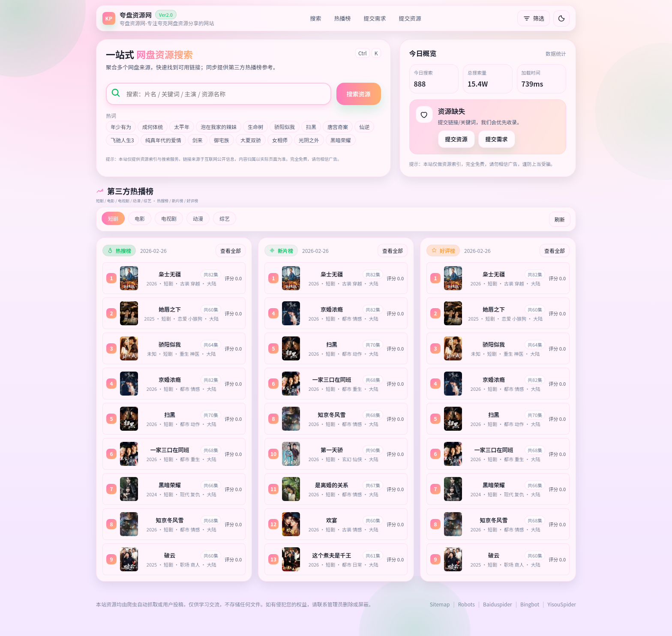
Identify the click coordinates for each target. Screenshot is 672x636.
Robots (466, 604)
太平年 (182, 127)
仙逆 (364, 127)
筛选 (534, 18)
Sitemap (440, 604)
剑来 (198, 140)
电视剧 (169, 218)
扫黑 (311, 127)
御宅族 (222, 140)
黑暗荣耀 (341, 140)
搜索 (316, 18)
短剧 (113, 218)
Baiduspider (498, 604)
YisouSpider (562, 604)
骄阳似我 (285, 127)
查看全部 (231, 250)
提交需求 (375, 18)
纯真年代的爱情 (163, 140)
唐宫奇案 (338, 127)
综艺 (225, 218)
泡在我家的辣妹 (219, 127)
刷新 (560, 219)
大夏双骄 (251, 140)
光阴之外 (309, 140)
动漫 (198, 218)
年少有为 (121, 127)
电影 (140, 218)
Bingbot (530, 604)
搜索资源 (359, 94)
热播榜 (343, 18)
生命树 (255, 127)
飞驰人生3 (122, 140)
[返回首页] (158, 18)
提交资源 (410, 18)
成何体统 (153, 127)
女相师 (280, 140)
